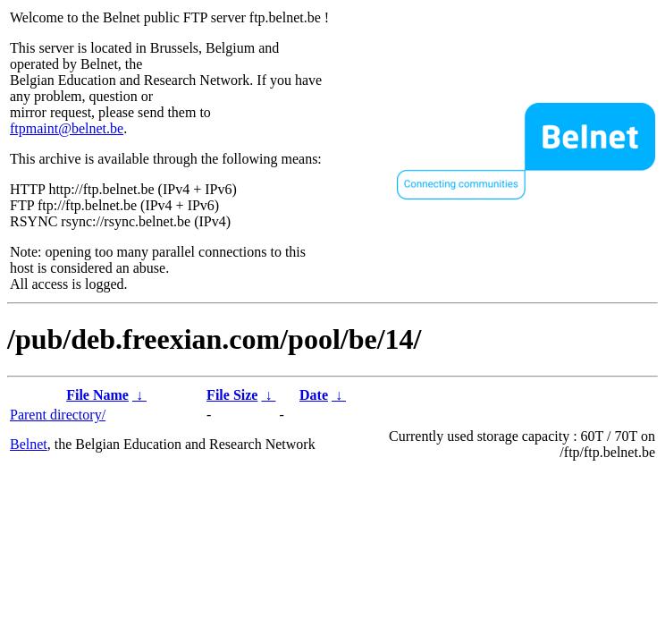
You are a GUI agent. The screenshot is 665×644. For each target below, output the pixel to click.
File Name (97, 395)
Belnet (29, 444)
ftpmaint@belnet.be (67, 128)
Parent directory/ (58, 415)
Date (314, 395)
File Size (232, 395)
